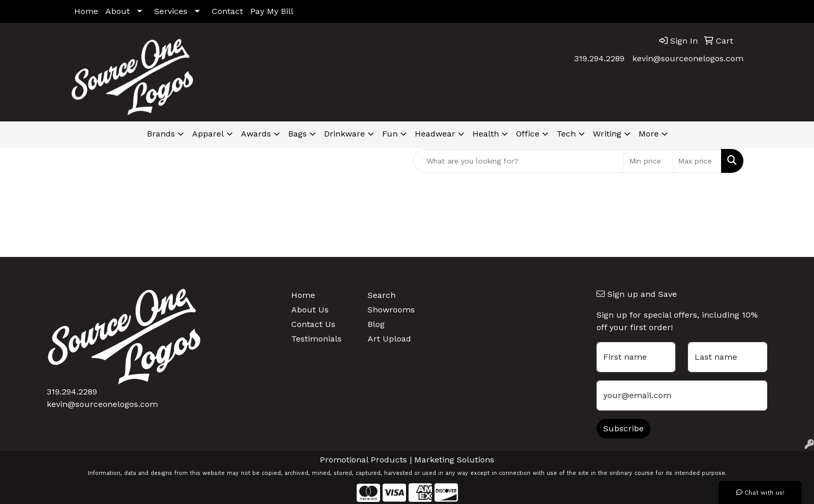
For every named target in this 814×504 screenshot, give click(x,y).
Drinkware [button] (344, 134)
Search (382, 295)
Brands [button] (161, 134)
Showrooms (391, 310)
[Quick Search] (519, 161)
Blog (376, 324)
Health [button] (486, 134)
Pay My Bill (272, 11)
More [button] (649, 134)
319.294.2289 (599, 58)
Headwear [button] (435, 134)
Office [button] (528, 134)
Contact (227, 11)
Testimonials (316, 339)
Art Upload (389, 339)
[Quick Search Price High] (697, 161)
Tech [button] (566, 134)
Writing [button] (607, 134)
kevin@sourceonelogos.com (688, 58)
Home (86, 11)
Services (171, 11)
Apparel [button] (208, 134)
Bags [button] (297, 134)
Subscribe (623, 428)
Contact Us (313, 324)
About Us (310, 310)
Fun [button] (390, 134)
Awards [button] (256, 134)
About (118, 11)
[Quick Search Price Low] (648, 161)
